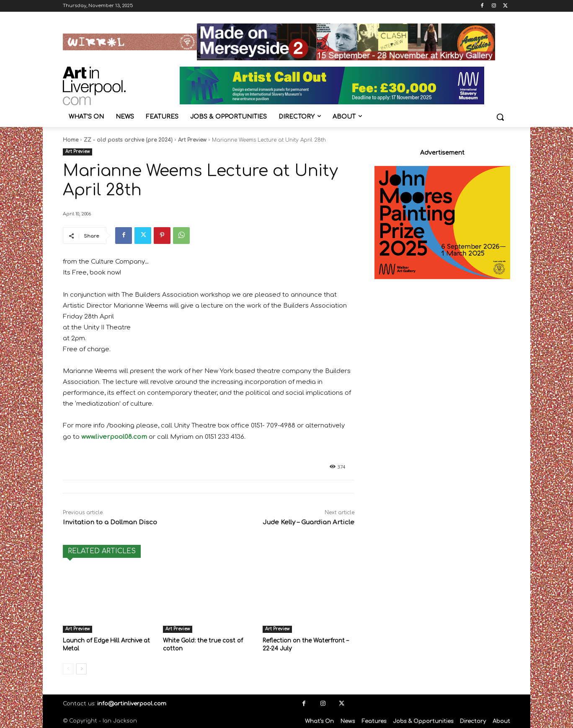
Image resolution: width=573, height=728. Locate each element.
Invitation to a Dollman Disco (110, 522)
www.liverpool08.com (114, 437)
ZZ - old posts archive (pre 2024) (128, 140)
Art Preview (192, 140)
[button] (500, 117)
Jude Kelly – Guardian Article (308, 522)
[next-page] (81, 668)
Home (71, 140)
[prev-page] (68, 668)
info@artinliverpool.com (132, 703)
